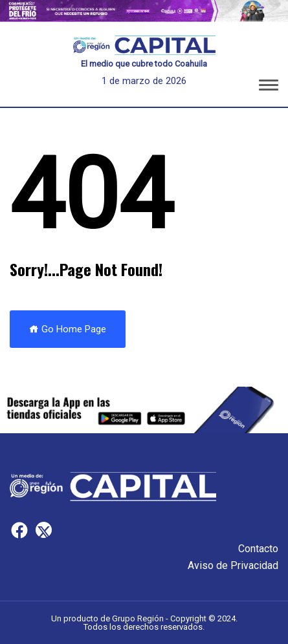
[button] (269, 87)
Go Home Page (68, 329)
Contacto (258, 549)
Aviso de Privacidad (233, 565)
